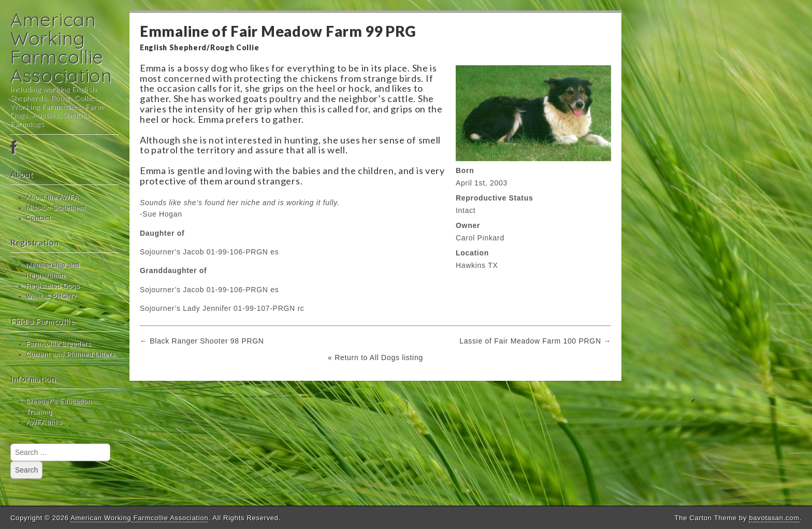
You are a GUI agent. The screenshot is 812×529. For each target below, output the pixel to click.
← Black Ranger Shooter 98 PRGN (202, 341)
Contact (38, 218)
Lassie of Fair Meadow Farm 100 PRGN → (535, 341)
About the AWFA (52, 197)
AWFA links (44, 422)
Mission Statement (56, 208)
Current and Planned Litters (71, 354)
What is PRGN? (51, 296)
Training (39, 412)
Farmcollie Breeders (59, 344)
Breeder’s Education (59, 402)
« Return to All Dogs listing (375, 358)
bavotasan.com (774, 518)
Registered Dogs (53, 286)
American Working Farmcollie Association (61, 47)
